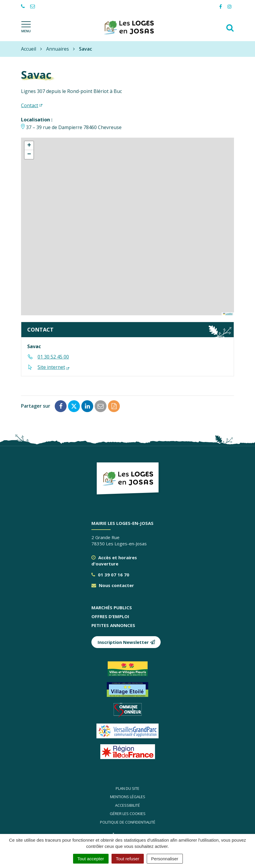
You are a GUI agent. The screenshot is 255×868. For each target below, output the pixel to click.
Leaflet (228, 314)
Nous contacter (113, 585)
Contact (30, 105)
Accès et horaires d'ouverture (114, 561)
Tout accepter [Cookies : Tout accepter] (91, 859)
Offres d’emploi (110, 616)
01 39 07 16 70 (110, 575)
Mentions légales (128, 797)
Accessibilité (127, 805)
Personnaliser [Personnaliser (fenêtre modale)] (165, 859)
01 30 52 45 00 (53, 357)
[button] (29, 146)
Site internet (51, 367)
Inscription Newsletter (126, 642)
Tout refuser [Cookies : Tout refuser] (128, 859)
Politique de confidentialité (128, 822)
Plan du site (127, 788)
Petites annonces (113, 625)
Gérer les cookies (128, 814)
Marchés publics (112, 607)
